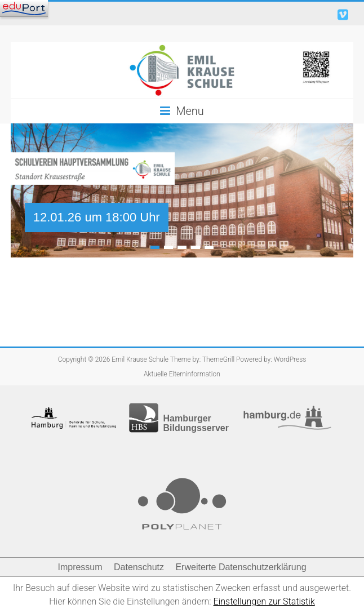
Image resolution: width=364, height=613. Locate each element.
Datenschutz (139, 567)
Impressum (80, 567)
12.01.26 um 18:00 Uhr (97, 217)
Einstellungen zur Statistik (264, 601)
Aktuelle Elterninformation (182, 374)
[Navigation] (24, 8)
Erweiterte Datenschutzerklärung (241, 567)
